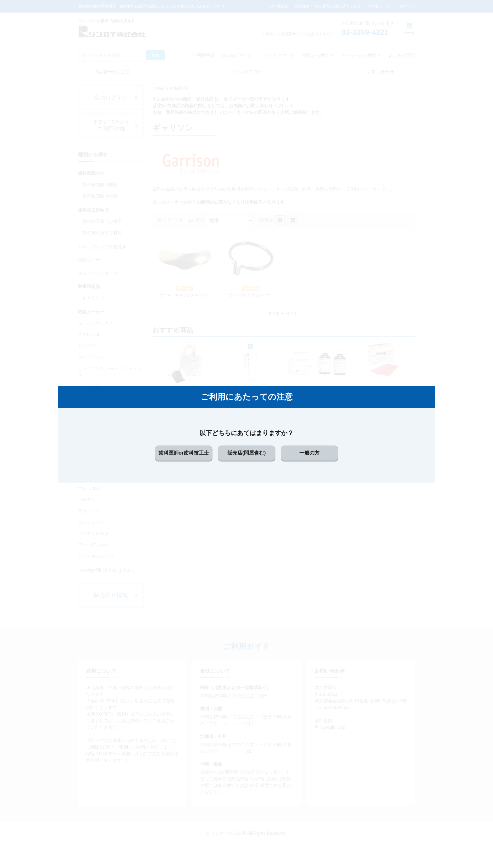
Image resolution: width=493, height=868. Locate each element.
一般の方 (309, 453)
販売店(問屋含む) (247, 453)
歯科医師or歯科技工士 (184, 453)
